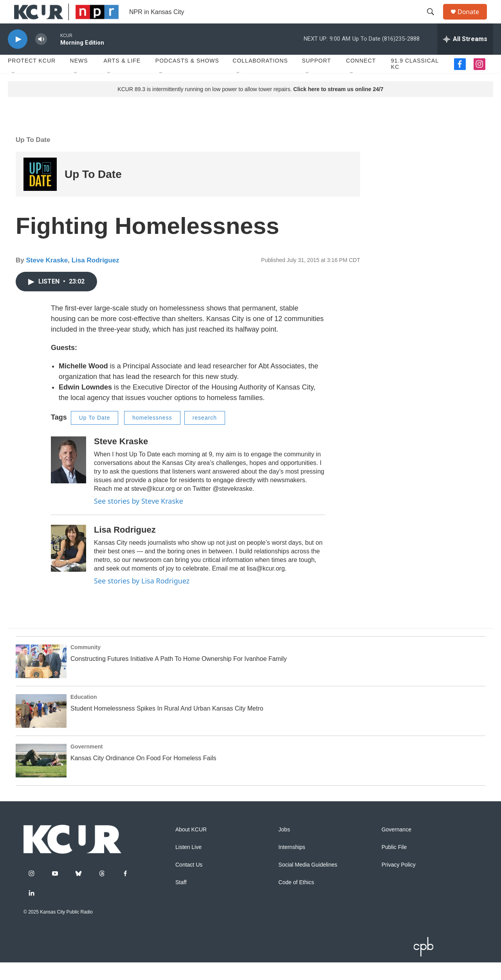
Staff (181, 900)
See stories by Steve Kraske (139, 519)
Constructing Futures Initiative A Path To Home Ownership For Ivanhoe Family (179, 676)
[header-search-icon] (434, 21)
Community (86, 665)
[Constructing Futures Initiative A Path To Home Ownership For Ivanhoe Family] (41, 679)
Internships (292, 865)
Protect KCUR (32, 78)
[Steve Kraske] (68, 477)
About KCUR (191, 847)
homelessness (152, 435)
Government (87, 764)
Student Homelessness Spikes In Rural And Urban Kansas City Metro (167, 726)
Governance (396, 847)
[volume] (41, 57)
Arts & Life (122, 78)
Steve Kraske (47, 278)
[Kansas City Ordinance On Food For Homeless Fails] (41, 778)
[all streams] (465, 57)
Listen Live (188, 865)
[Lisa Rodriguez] (68, 566)
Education (84, 714)
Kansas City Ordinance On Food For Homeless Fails (143, 776)
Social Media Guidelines (308, 882)
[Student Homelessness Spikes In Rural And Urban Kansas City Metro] (41, 729)
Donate (473, 21)
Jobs (284, 847)
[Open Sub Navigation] (14, 91)
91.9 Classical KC (415, 81)
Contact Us (189, 882)
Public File (394, 865)
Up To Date (33, 157)
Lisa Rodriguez (96, 278)
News (79, 78)
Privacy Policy (399, 882)
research (205, 435)
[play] (18, 57)
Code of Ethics (296, 900)
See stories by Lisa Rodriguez (142, 598)
